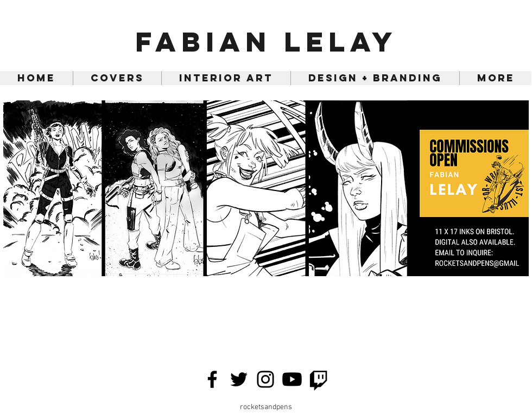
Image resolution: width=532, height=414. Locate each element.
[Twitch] (319, 379)
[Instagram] (265, 379)
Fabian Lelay (266, 42)
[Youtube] (292, 379)
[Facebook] (212, 379)
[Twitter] (239, 379)
